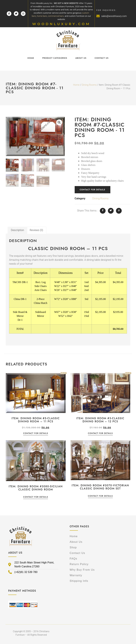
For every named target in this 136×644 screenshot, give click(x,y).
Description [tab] (17, 230)
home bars (42, 16)
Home (31, 58)
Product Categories (55, 58)
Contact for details (93, 190)
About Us (81, 58)
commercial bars (56, 16)
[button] (59, 122)
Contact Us (101, 58)
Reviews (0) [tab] (36, 230)
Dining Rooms (89, 85)
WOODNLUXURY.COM (61, 24)
